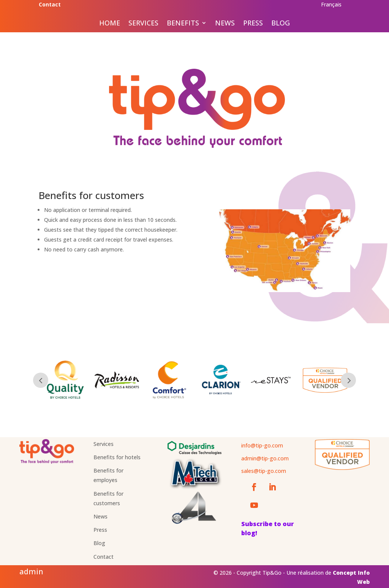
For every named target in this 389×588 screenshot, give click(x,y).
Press (253, 24)
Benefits (183, 24)
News (225, 24)
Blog (281, 24)
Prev (41, 380)
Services (143, 24)
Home (110, 24)
